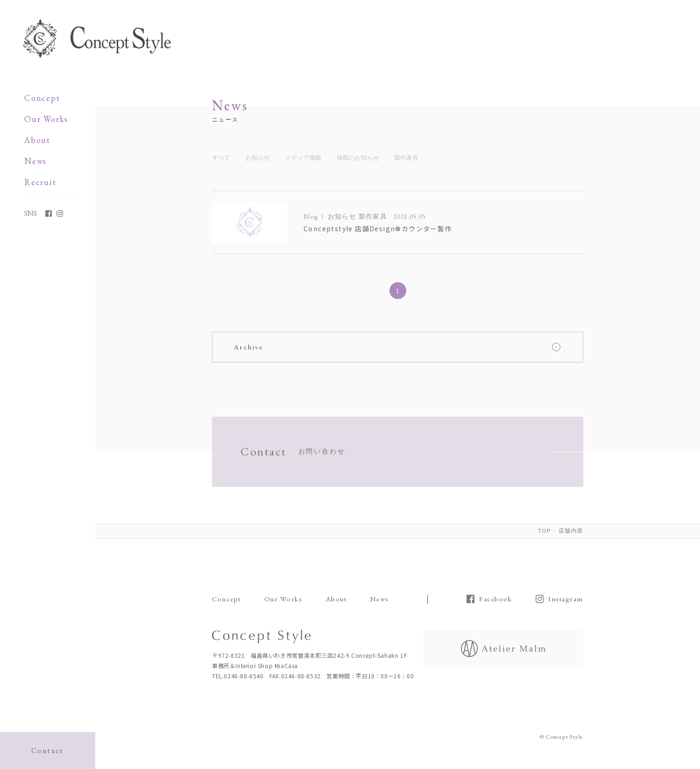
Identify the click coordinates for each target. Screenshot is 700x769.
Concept (42, 98)
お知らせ (258, 158)
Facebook (495, 599)
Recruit (40, 182)
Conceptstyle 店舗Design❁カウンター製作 (378, 229)
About (37, 140)
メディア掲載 (303, 158)
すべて (221, 158)
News (35, 161)
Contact (48, 751)
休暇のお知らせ (358, 158)
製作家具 (406, 158)
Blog (311, 217)
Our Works (46, 119)
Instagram (566, 599)
